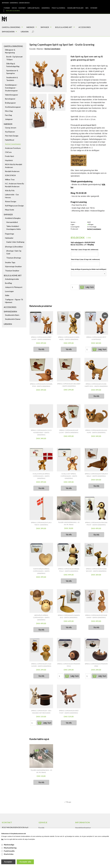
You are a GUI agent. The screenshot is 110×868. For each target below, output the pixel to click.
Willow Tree (10, 179)
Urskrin (25, 32)
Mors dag (9, 111)
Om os (14, 8)
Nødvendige (9, 845)
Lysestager (9, 291)
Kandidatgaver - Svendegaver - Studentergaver (11, 88)
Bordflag (8, 283)
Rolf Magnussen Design (14, 206)
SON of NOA (10, 175)
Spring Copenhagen (13, 144)
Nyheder (94, 8)
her (2, 839)
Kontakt (22, 8)
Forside (7, 8)
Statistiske (9, 854)
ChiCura (8, 152)
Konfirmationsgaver (13, 107)
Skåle (7, 295)
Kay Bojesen (10, 132)
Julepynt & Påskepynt (14, 287)
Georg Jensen (11, 128)
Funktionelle (9, 851)
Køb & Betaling (34, 8)
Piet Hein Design (12, 136)
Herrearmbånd (12, 222)
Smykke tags (10, 262)
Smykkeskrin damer (13, 319)
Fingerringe (10, 234)
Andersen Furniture (13, 148)
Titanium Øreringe (14, 258)
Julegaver (9, 119)
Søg (87, 8)
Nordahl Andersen (12, 171)
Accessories (85, 27)
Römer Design (11, 201)
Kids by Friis (10, 190)
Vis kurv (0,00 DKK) (13, 11)
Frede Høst (10, 156)
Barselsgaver (10, 99)
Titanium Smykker (12, 271)
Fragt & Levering (58, 8)
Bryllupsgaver (10, 103)
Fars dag (8, 115)
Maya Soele (10, 210)
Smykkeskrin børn (12, 315)
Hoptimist (9, 160)
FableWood (10, 140)
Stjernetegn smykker (13, 266)
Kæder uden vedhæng (15, 242)
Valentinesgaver (12, 95)
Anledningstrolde (12, 279)
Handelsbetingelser (75, 8)
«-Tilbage (68, 802)
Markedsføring (10, 848)
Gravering (46, 8)
